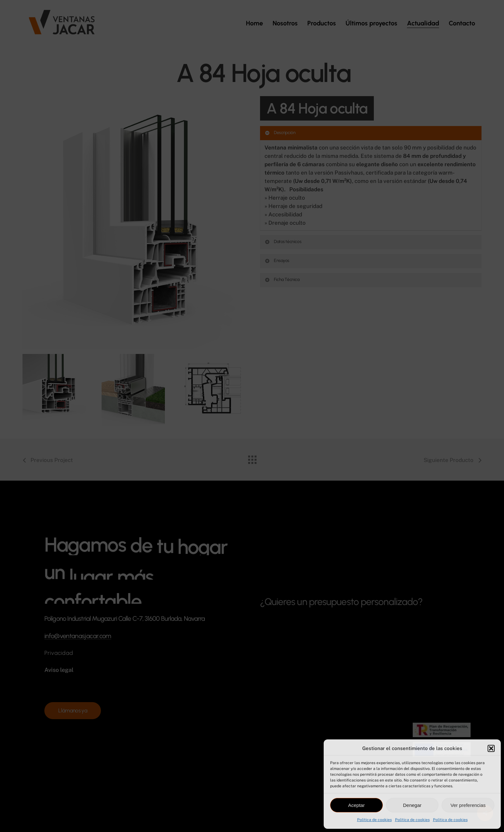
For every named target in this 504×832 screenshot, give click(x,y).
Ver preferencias (468, 805)
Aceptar (356, 805)
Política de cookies (374, 820)
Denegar (412, 805)
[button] (491, 748)
